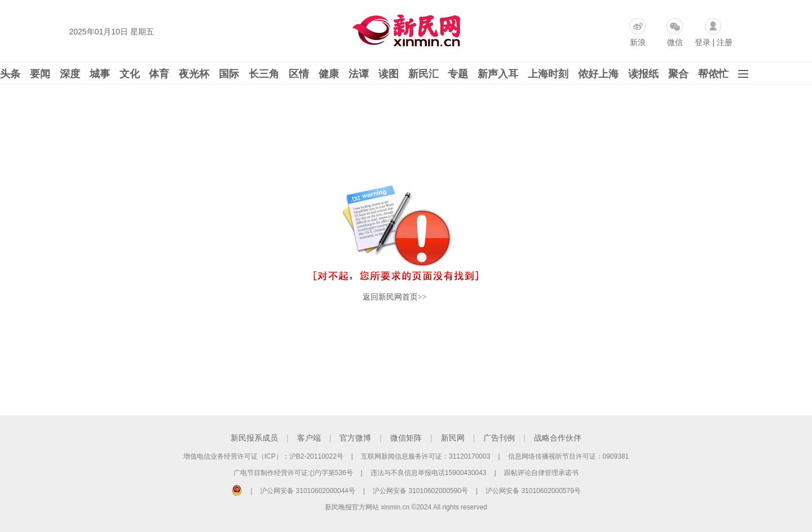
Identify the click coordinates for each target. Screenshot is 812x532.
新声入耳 (498, 74)
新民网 (453, 438)
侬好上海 (598, 74)
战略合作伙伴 (558, 438)
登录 (703, 42)
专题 (458, 74)
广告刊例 (499, 438)
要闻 (40, 74)
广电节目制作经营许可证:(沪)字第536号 (293, 473)
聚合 (678, 74)
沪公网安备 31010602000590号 (420, 491)
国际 (229, 74)
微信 (675, 42)
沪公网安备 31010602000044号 (308, 491)
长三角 (264, 74)
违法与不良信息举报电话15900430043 (428, 473)
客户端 (309, 438)
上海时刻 (548, 74)
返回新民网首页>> (395, 297)
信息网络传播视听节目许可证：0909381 (569, 456)
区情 (299, 74)
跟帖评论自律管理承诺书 (541, 473)
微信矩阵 (406, 438)
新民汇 (423, 74)
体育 (159, 74)
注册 (725, 42)
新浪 (638, 42)
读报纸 (643, 74)
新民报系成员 (254, 438)
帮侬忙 (713, 74)
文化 (130, 74)
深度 (70, 74)
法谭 (359, 74)
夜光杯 (194, 74)
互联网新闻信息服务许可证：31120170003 (425, 456)
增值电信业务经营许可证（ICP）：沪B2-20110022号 (263, 456)
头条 (10, 74)
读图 (389, 74)
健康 (329, 74)
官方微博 (355, 438)
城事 (100, 74)
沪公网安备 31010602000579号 (533, 491)
